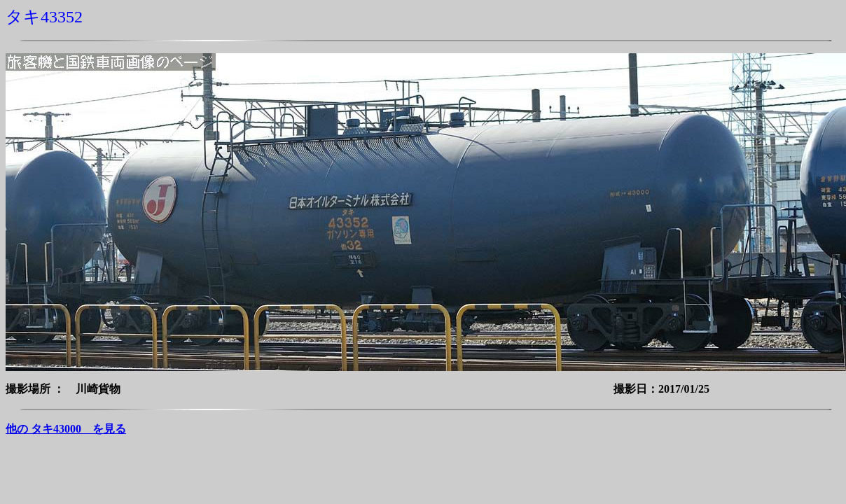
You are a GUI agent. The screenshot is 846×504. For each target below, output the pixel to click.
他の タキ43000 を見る (66, 429)
